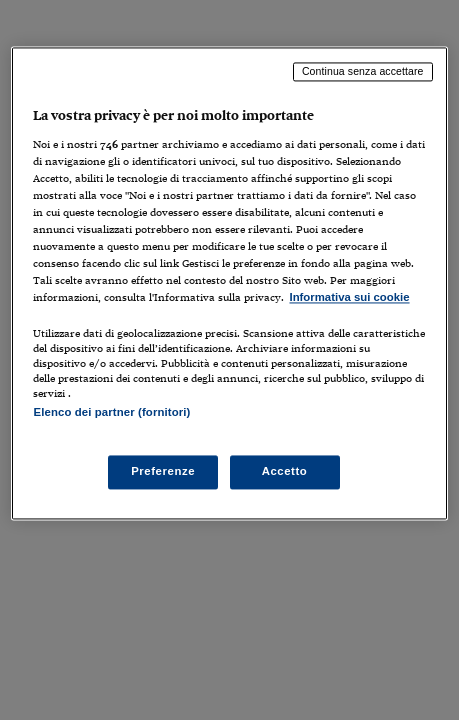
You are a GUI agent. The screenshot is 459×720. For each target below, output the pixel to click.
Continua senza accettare (363, 71)
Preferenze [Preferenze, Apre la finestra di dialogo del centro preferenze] (163, 471)
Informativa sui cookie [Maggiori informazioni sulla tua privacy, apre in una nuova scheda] (349, 298)
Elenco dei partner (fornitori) (111, 413)
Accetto (285, 471)
